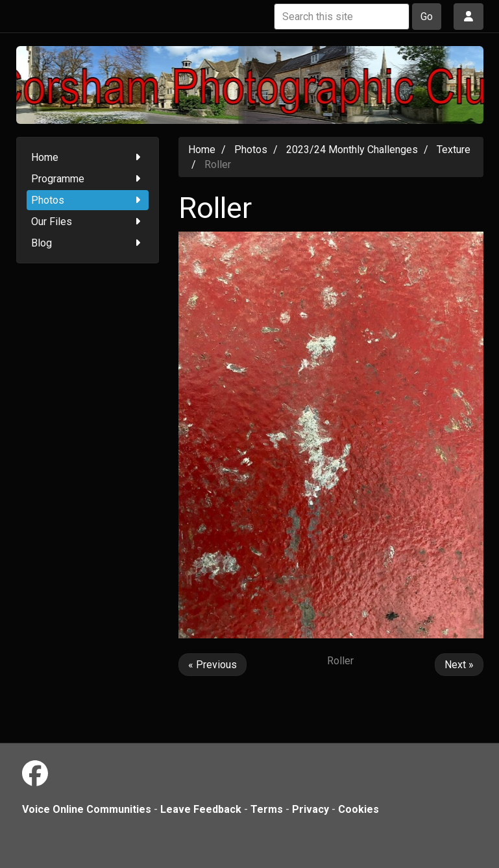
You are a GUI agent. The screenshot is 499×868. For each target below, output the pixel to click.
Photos (88, 200)
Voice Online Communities (87, 809)
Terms (267, 809)
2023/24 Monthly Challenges (352, 150)
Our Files (88, 222)
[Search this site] (342, 17)
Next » (459, 665)
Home (88, 157)
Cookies (359, 809)
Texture (454, 150)
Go (427, 17)
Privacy (310, 809)
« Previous (213, 665)
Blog (88, 243)
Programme (88, 179)
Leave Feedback (201, 809)
